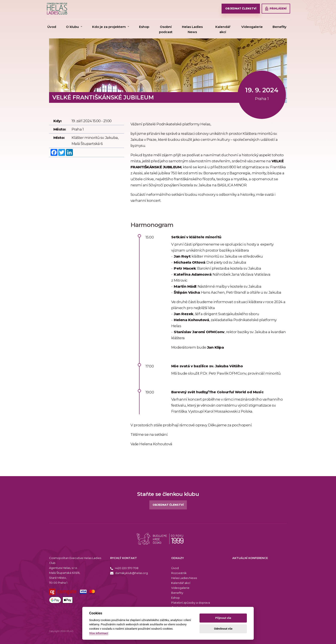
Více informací (99, 633)
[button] (74, 27)
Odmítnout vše (223, 629)
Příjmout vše (223, 618)
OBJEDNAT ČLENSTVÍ (241, 8)
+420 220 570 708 (124, 568)
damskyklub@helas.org (129, 573)
